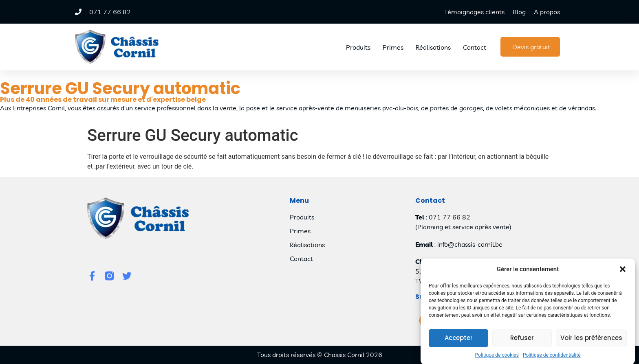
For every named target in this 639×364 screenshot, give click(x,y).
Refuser (522, 342)
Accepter (459, 342)
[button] (623, 274)
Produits (358, 47)
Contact (475, 47)
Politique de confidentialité (552, 360)
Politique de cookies (497, 360)
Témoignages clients (474, 12)
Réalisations (433, 47)
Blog (519, 12)
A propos (547, 12)
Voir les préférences (591, 342)
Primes (393, 47)
